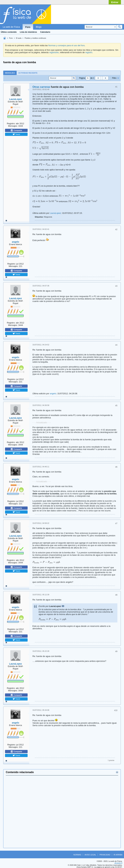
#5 (116, 406)
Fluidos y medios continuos (35, 38)
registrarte (54, 52)
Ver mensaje (63, 606)
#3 (116, 286)
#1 (116, 87)
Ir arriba (118, 855)
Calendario (45, 32)
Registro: (11, 124)
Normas (77, 855)
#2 (116, 230)
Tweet (16, 134)
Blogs (39, 27)
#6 (116, 467)
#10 (116, 710)
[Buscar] (101, 27)
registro (89, 52)
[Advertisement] (97, 13)
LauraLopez (16, 99)
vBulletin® (118, 863)
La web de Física (11, 27)
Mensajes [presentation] (10, 73)
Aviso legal (90, 855)
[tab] (10, 73)
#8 (116, 595)
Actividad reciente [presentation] (28, 73)
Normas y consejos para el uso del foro (66, 45)
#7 (116, 523)
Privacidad (105, 855)
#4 (116, 345)
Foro (28, 27)
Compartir (16, 130)
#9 (116, 651)
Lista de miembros (28, 32)
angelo (15, 242)
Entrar (115, 2)
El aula (19, 38)
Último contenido (9, 32)
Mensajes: (13, 126)
